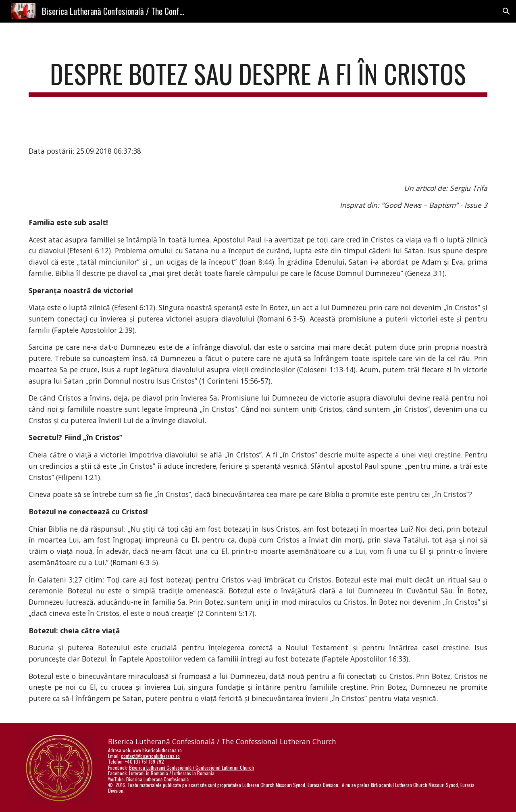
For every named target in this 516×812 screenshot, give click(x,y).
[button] (506, 11)
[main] (258, 78)
